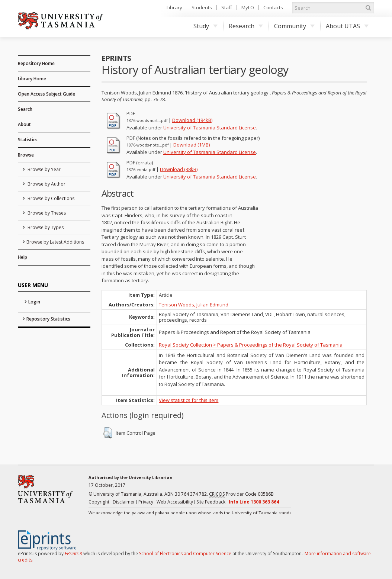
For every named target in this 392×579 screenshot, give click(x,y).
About (24, 124)
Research (246, 26)
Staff (227, 7)
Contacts (273, 7)
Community (294, 26)
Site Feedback (211, 502)
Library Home (32, 79)
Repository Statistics (48, 319)
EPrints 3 (73, 554)
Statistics (28, 140)
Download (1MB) (192, 145)
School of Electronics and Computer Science (185, 554)
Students (202, 7)
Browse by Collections (50, 198)
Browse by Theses (46, 213)
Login (34, 302)
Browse (26, 155)
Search (25, 109)
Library (174, 7)
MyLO (248, 7)
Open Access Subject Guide (46, 94)
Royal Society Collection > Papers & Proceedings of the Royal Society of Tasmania (251, 345)
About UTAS (347, 26)
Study (205, 26)
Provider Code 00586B (241, 494)
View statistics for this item (189, 400)
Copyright (99, 502)
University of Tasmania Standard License (210, 128)
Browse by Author (46, 184)
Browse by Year (44, 169)
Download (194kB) (192, 120)
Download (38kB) (179, 169)
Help (23, 257)
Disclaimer (124, 502)
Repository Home (36, 63)
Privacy (146, 502)
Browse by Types (45, 227)
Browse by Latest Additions (55, 242)
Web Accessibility (175, 502)
